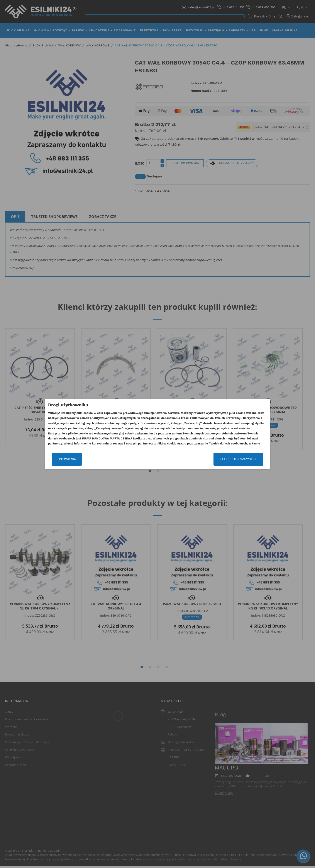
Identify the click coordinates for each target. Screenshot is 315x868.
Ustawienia (73, 465)
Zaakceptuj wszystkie (232, 465)
